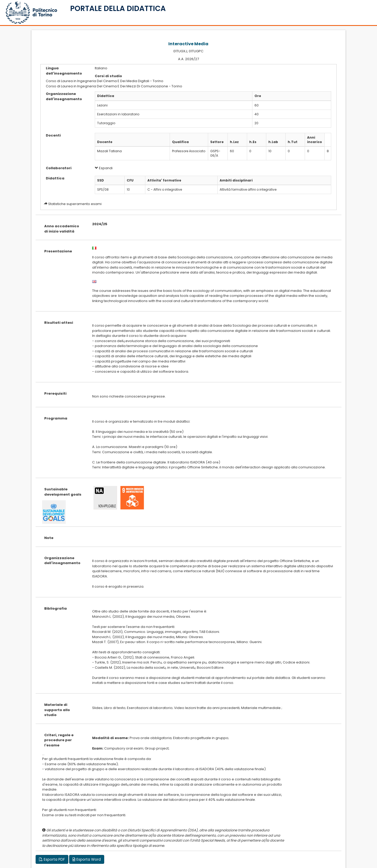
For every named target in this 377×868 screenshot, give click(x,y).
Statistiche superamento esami (75, 204)
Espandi (104, 168)
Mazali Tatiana (109, 151)
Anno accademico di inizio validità (62, 229)
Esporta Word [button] (87, 859)
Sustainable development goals (63, 492)
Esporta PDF (52, 859)
